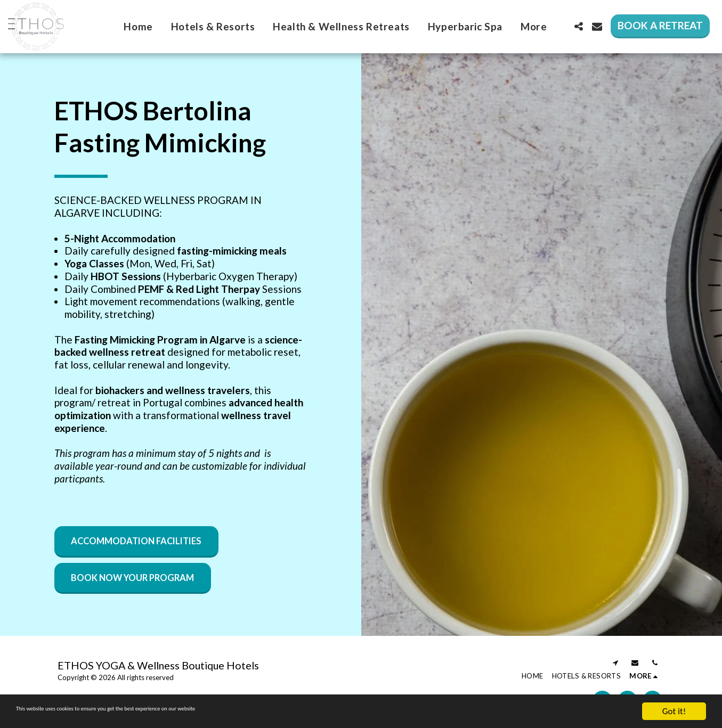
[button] (578, 26)
